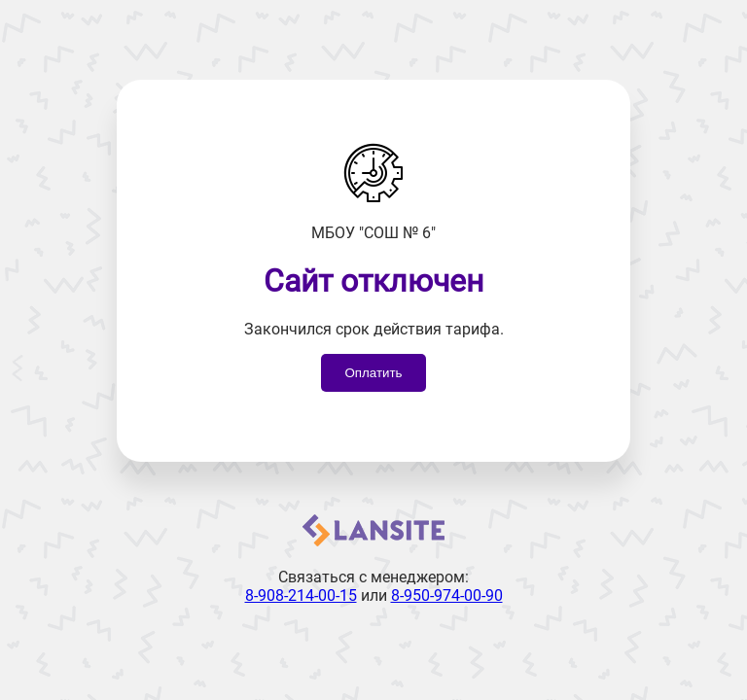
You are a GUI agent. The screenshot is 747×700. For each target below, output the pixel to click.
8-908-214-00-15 (301, 595)
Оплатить (373, 373)
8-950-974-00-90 (447, 595)
